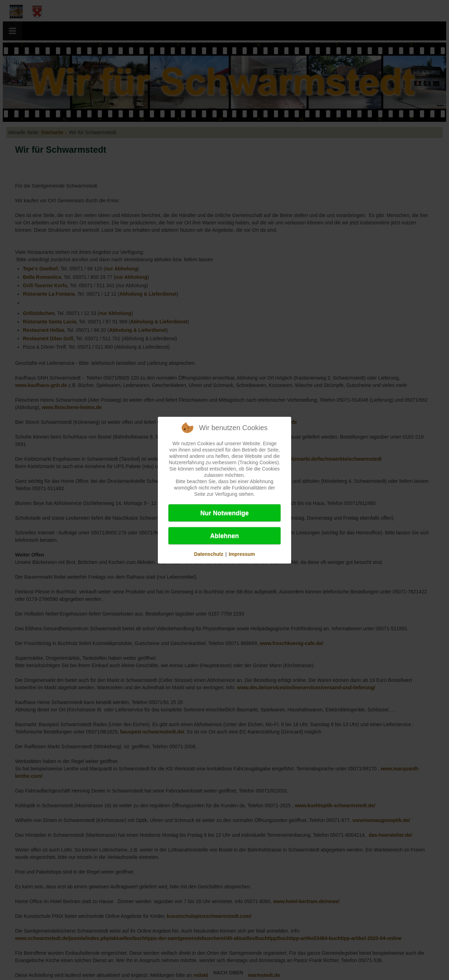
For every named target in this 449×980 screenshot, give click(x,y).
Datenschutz (209, 554)
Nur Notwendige (224, 513)
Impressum (242, 554)
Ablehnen (224, 536)
